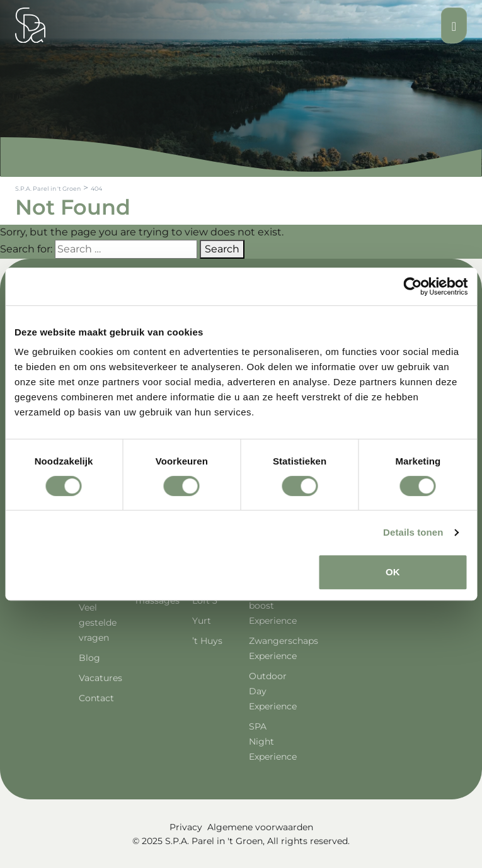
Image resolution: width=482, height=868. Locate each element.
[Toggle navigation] (454, 25)
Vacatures (100, 678)
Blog (89, 658)
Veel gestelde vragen (98, 623)
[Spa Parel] (30, 25)
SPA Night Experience (273, 741)
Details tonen (413, 532)
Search (222, 249)
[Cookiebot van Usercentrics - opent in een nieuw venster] (412, 286)
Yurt (202, 621)
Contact (96, 698)
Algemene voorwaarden (260, 827)
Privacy (186, 827)
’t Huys (207, 641)
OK (393, 572)
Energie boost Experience (273, 606)
